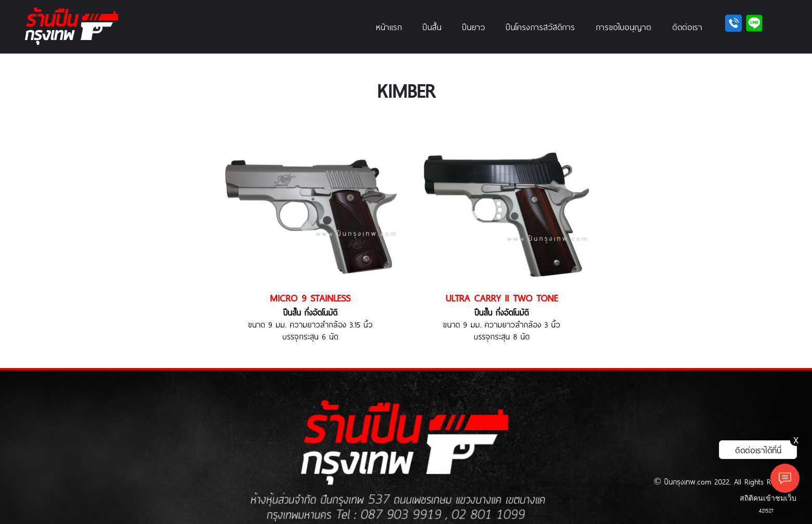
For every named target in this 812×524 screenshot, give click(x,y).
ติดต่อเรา (687, 27)
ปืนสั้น (432, 27)
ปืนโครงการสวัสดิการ (540, 27)
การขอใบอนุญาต (624, 27)
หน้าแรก (389, 27)
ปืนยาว (474, 27)
